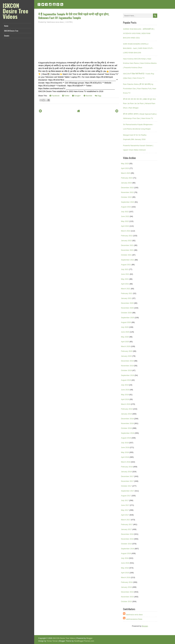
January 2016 (126, 587)
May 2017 (125, 510)
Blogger (145, 626)
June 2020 (125, 332)
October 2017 (126, 486)
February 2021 (127, 293)
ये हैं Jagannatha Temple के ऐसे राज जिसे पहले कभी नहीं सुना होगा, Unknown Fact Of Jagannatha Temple (74, 16)
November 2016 (127, 539)
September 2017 (128, 491)
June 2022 (125, 216)
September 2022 (128, 202)
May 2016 (125, 568)
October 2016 (126, 544)
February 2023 (127, 178)
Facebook (55, 96)
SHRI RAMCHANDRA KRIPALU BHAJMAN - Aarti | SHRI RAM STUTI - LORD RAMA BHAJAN (138, 48)
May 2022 (125, 221)
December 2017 (127, 476)
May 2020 (125, 337)
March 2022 (126, 231)
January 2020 (126, 356)
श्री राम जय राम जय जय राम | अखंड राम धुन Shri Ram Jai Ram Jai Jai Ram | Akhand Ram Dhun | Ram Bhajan (139, 103)
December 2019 (127, 361)
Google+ (77, 96)
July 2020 (125, 327)
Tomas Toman (52, 641)
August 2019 (126, 380)
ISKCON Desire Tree (11, 31)
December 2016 (127, 534)
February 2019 (127, 409)
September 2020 (128, 318)
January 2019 (126, 414)
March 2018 (126, 462)
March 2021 (126, 289)
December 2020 (127, 303)
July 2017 (125, 500)
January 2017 (126, 529)
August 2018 (126, 438)
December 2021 (127, 245)
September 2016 (128, 549)
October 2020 (126, 313)
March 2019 (126, 404)
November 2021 (127, 250)
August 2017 (126, 496)
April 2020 (125, 342)
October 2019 (126, 370)
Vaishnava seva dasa (134, 615)
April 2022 (125, 226)
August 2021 (126, 265)
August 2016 (126, 553)
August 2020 (126, 322)
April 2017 (125, 515)
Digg (98, 96)
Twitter (66, 96)
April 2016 (125, 573)
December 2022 (127, 188)
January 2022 (126, 241)
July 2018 (125, 443)
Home (6, 26)
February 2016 (127, 582)
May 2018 (125, 452)
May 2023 (125, 164)
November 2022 (127, 192)
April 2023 (125, 168)
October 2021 (126, 255)
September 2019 (128, 375)
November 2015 (127, 597)
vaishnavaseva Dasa (134, 619)
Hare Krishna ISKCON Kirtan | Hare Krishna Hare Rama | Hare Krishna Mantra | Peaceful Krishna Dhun (140, 63)
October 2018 (126, 428)
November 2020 (127, 308)
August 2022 (126, 207)
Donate (7, 36)
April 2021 (125, 284)
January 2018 (126, 472)
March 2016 (126, 577)
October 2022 (126, 197)
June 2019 (125, 390)
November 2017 (127, 481)
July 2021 (125, 269)
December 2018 (127, 419)
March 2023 (126, 173)
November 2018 (127, 423)
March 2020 (126, 346)
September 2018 (128, 433)
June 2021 (125, 274)
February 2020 (127, 351)
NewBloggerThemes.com (84, 641)
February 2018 (127, 467)
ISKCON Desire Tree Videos (16, 11)
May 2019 (125, 395)
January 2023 (126, 183)
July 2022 (125, 212)
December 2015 (127, 592)
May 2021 (125, 279)
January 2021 (126, 298)
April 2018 (125, 457)
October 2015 (126, 601)
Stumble (88, 96)
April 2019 (125, 399)
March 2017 (126, 520)
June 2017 (125, 505)
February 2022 (127, 236)
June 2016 (125, 563)
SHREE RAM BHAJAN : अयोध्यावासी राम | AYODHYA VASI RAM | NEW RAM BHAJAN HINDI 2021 (139, 33)
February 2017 (127, 524)
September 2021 (128, 260)
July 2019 (125, 385)
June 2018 (125, 447)
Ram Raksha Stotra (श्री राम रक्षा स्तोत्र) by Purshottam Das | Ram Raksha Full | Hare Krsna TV (140, 89)
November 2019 (127, 366)
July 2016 (125, 558)
